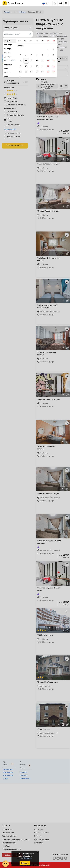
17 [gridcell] (20, 66)
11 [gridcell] (26, 61)
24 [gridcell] (20, 72)
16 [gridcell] (53, 61)
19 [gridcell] (31, 66)
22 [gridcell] (48, 66)
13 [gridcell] (37, 61)
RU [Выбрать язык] (45, 3)
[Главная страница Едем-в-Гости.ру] (13, 3)
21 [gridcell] (42, 66)
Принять (25, 863)
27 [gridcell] (37, 72)
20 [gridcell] (37, 66)
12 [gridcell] (31, 61)
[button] (55, 3)
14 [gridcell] (42, 61)
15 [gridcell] (48, 61)
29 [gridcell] (48, 72)
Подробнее (28, 858)
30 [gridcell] (53, 72)
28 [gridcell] (42, 72)
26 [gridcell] (31, 72)
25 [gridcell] (26, 72)
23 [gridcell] (53, 66)
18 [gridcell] (26, 66)
